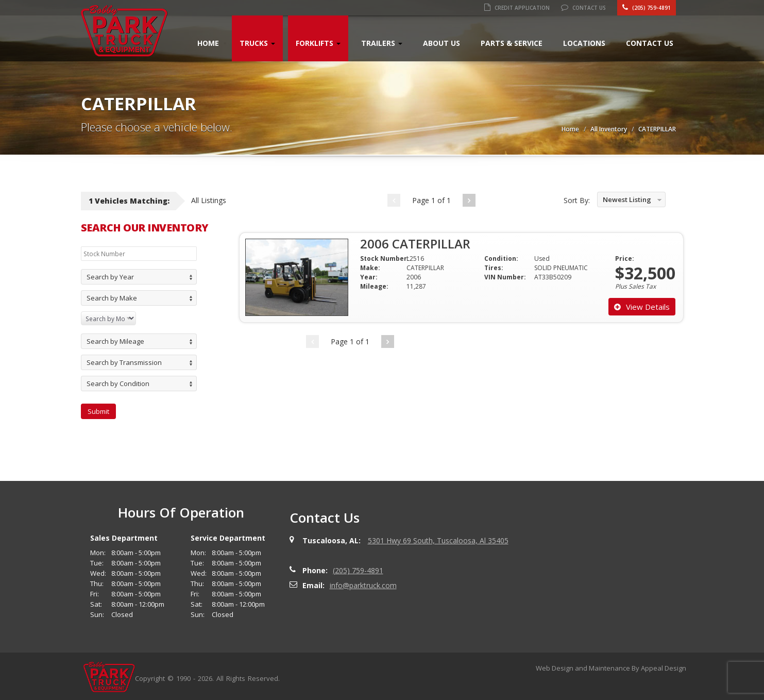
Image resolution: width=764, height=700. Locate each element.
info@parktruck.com (363, 585)
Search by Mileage (115, 341)
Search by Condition (118, 384)
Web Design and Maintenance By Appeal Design (611, 668)
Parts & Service (512, 43)
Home (208, 43)
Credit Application (517, 8)
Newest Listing (627, 199)
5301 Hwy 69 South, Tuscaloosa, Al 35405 (438, 540)
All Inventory (609, 129)
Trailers (382, 43)
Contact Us (583, 8)
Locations (584, 43)
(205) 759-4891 (647, 8)
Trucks (257, 43)
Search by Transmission (124, 362)
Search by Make (112, 298)
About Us (442, 43)
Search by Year (110, 277)
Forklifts (318, 43)
